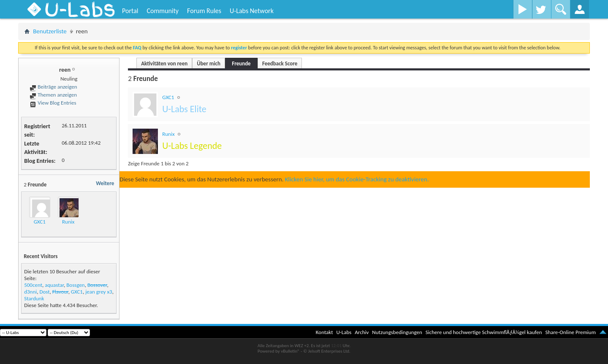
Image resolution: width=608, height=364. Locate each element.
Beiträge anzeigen (53, 87)
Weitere (105, 183)
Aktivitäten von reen (164, 63)
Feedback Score (280, 63)
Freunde (241, 63)
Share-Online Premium (570, 332)
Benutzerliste (50, 31)
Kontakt (324, 332)
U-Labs (344, 332)
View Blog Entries (53, 103)
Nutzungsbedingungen (397, 332)
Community (163, 11)
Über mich (209, 63)
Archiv (362, 332)
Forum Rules (204, 11)
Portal (130, 11)
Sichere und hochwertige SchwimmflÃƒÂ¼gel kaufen (484, 332)
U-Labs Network (252, 11)
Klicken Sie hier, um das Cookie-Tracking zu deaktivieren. (357, 179)
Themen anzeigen (53, 95)
